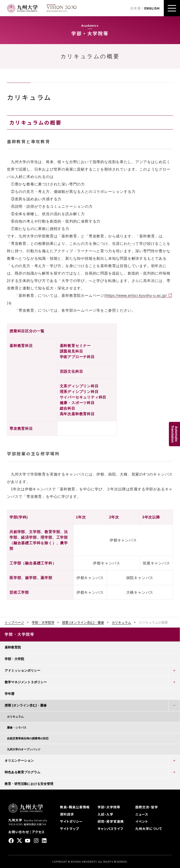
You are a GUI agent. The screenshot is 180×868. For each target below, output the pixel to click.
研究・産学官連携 (111, 821)
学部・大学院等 (43, 622)
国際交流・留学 (147, 807)
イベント (142, 821)
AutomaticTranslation (174, 434)
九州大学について (149, 829)
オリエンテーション (19, 761)
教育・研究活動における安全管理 (29, 784)
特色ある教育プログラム (22, 772)
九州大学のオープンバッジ (24, 749)
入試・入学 (105, 814)
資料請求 (67, 814)
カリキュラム (121, 622)
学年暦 (9, 694)
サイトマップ (69, 829)
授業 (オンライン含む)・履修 (83, 622)
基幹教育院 (13, 647)
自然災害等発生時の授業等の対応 (28, 738)
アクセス (38, 832)
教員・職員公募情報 (75, 807)
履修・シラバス (17, 728)
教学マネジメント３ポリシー (26, 682)
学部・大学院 (14, 659)
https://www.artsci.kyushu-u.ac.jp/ (136, 296)
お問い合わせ (19, 832)
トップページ (14, 622)
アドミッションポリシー (22, 670)
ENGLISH (152, 8)
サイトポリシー (71, 821)
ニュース (142, 814)
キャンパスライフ (110, 829)
